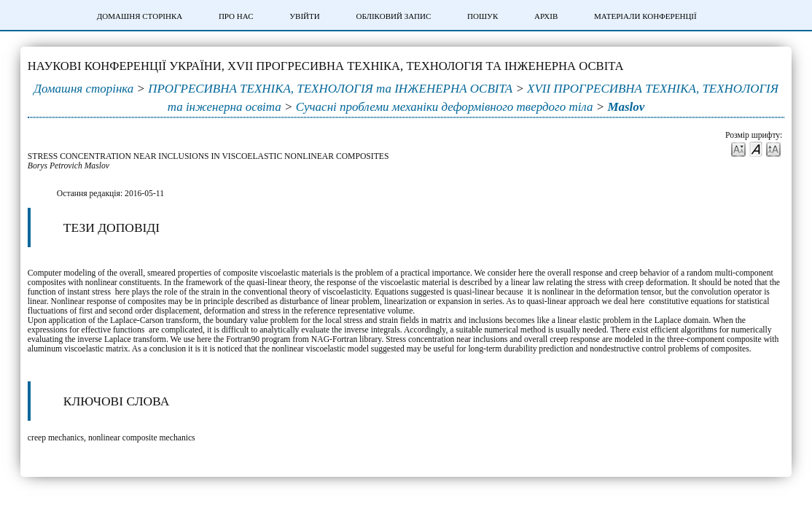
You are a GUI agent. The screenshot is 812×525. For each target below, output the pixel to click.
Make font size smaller (738, 148)
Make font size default (756, 148)
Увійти (304, 16)
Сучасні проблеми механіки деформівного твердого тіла (445, 107)
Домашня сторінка (140, 16)
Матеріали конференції (645, 16)
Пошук (483, 16)
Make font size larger (773, 148)
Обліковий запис (393, 16)
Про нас (236, 16)
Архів (546, 16)
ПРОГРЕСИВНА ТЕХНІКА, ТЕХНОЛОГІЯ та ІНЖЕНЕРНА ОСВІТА (330, 89)
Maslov (626, 107)
